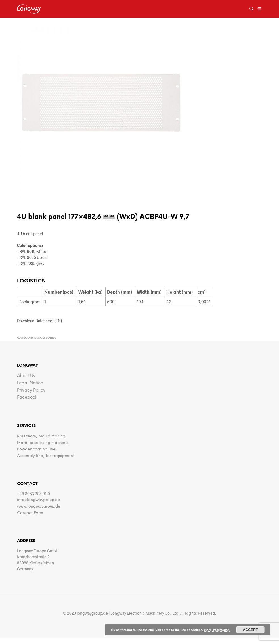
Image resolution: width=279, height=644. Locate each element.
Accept (250, 630)
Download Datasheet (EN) (39, 321)
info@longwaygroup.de (39, 500)
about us (26, 376)
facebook (27, 398)
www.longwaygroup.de (39, 507)
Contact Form (30, 513)
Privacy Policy (31, 390)
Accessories (46, 338)
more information (217, 630)
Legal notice (30, 383)
